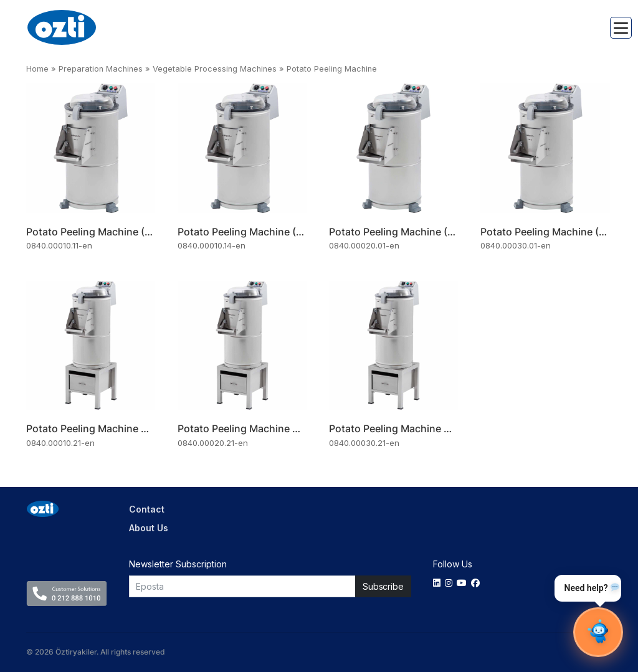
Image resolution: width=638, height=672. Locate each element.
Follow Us (453, 564)
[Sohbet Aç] (598, 632)
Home (37, 69)
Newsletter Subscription (178, 564)
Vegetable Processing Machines (215, 69)
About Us (149, 528)
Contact (147, 509)
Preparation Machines (101, 69)
